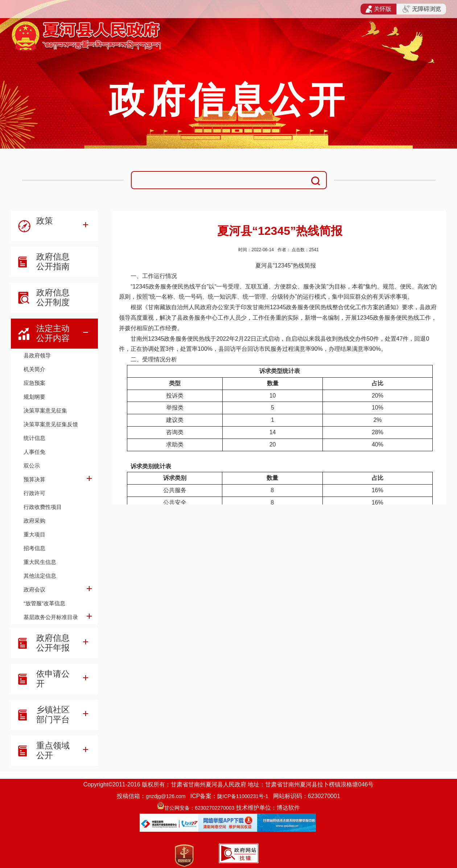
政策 (45, 221)
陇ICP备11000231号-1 (243, 796)
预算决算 (34, 479)
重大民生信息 (40, 562)
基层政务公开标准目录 (51, 617)
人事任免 (34, 452)
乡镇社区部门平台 (53, 715)
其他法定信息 (40, 576)
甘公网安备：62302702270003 (199, 808)
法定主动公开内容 (53, 333)
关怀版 (378, 9)
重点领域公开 (53, 750)
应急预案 (34, 383)
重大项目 (34, 534)
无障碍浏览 (422, 9)
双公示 (32, 466)
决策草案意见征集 (45, 410)
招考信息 (34, 548)
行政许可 (34, 493)
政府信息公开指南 (53, 261)
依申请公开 (53, 679)
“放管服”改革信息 (44, 603)
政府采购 (34, 521)
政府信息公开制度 (53, 297)
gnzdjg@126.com (166, 796)
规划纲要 (34, 397)
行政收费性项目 (43, 507)
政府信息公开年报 (53, 643)
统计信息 (34, 438)
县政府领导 (37, 355)
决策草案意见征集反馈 (51, 424)
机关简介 (34, 369)
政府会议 (34, 589)
